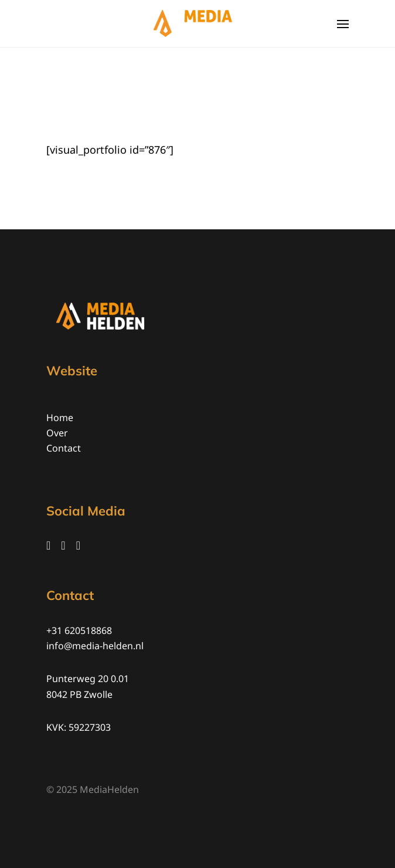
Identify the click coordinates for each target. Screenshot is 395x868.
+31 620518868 (79, 630)
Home (60, 418)
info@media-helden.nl (95, 646)
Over (57, 433)
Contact (64, 448)
